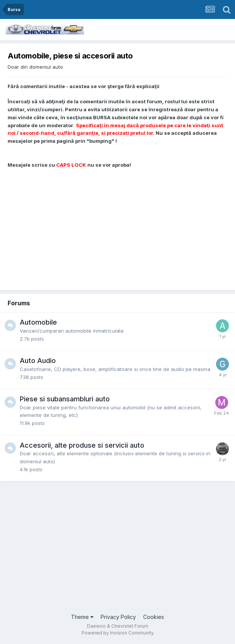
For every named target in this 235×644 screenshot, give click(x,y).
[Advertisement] (118, 226)
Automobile (38, 322)
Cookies (154, 617)
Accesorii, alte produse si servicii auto (82, 445)
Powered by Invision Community (118, 633)
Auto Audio (38, 361)
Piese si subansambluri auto (65, 399)
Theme (82, 617)
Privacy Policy (118, 617)
